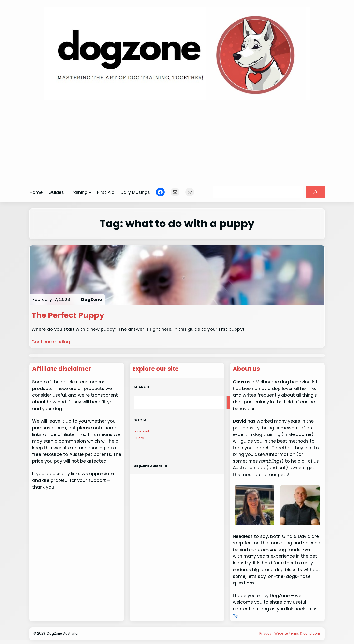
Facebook (142, 431)
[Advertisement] (177, 140)
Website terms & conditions (297, 634)
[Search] (315, 192)
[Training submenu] (90, 192)
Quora (139, 438)
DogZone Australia (150, 466)
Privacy (265, 634)
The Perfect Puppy (68, 315)
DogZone (92, 299)
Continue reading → (53, 342)
